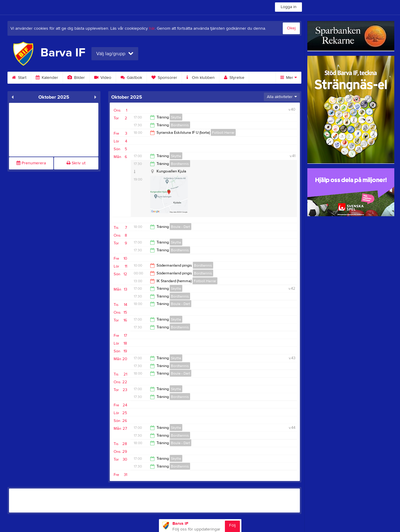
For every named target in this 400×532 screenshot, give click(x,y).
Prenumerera (31, 163)
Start (19, 78)
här (152, 28)
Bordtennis (180, 125)
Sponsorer (164, 78)
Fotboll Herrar (223, 133)
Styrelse (234, 78)
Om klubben (201, 78)
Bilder (76, 78)
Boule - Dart (181, 227)
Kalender (47, 78)
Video (103, 78)
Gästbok (131, 78)
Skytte (176, 117)
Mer (289, 78)
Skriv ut (76, 163)
